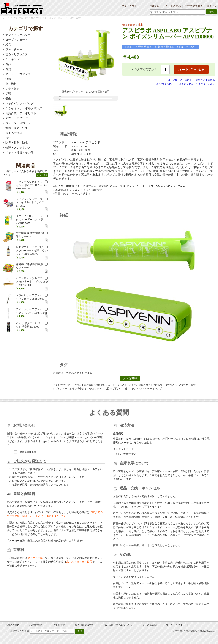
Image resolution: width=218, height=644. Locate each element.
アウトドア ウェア (17, 118)
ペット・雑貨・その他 (19, 152)
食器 (8, 69)
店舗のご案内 (13, 625)
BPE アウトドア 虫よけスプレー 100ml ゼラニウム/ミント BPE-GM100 (32, 250)
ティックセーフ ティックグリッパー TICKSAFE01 (32, 311)
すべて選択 (42, 175)
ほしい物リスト (153, 6)
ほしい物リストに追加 (180, 80)
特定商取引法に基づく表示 (118, 625)
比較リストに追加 (205, 80)
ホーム (6, 18)
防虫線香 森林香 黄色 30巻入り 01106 (30, 235)
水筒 (8, 79)
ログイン (212, 6)
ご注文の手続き (194, 6)
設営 (8, 45)
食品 (8, 64)
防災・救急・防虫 (17, 143)
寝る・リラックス (17, 54)
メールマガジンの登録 (17, 631)
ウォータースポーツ (18, 123)
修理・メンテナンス (18, 148)
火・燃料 (11, 84)
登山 (8, 98)
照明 (8, 94)
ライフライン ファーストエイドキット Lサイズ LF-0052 (30, 202)
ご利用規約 (59, 625)
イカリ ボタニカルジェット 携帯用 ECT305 (29, 325)
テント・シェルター (18, 35)
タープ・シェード (17, 40)
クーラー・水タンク (18, 74)
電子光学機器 (14, 133)
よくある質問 (150, 625)
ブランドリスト (175, 625)
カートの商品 (173, 6)
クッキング (12, 59)
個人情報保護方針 (84, 625)
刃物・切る (12, 89)
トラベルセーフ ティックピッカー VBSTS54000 (30, 297)
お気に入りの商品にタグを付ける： (74, 373)
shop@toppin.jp (28, 452)
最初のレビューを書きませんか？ (197, 84)
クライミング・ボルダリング (24, 108)
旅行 (8, 138)
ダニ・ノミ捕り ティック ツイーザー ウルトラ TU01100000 (30, 219)
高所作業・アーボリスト (21, 113)
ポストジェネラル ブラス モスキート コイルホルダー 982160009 (32, 282)
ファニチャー (14, 49)
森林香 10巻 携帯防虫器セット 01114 (30, 266)
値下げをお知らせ (165, 84)
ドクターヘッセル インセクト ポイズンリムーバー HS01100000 (32, 185)
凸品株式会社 (36, 625)
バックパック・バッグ (19, 103)
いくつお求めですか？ (143, 69)
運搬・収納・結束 (17, 128)
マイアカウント (131, 6)
